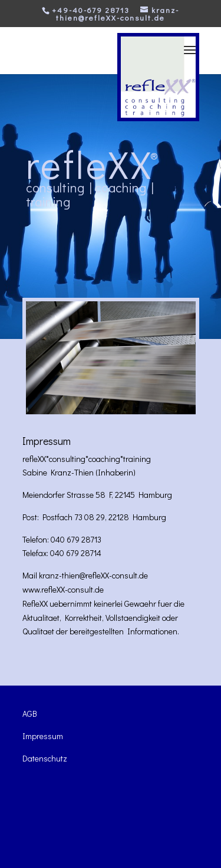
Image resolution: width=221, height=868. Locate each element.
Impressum (43, 736)
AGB (30, 714)
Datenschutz (45, 758)
